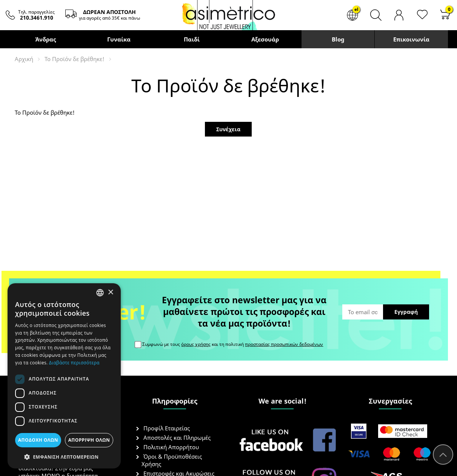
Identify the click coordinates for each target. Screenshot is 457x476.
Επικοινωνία (411, 39)
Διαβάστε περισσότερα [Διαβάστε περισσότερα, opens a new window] (74, 363)
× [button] (110, 293)
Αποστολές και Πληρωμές (177, 438)
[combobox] (100, 293)
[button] (64, 457)
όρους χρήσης (196, 344)
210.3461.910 (37, 18)
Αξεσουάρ (265, 39)
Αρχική (24, 59)
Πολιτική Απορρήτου (171, 447)
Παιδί (192, 39)
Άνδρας (46, 39)
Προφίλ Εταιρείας (167, 428)
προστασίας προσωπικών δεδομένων (284, 344)
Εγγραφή (406, 312)
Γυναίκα (118, 39)
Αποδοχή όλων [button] (38, 440)
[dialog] (64, 376)
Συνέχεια (228, 129)
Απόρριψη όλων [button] (89, 440)
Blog (338, 39)
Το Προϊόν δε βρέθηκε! (75, 59)
